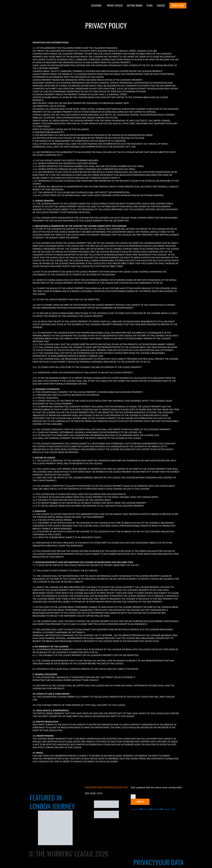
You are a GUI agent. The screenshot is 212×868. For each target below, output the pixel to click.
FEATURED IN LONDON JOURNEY (52, 802)
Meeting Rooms (135, 5)
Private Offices (115, 5)
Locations (96, 5)
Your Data (169, 862)
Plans (150, 5)
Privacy (144, 862)
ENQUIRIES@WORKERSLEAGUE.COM (106, 787)
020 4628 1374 (94, 793)
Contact (161, 5)
